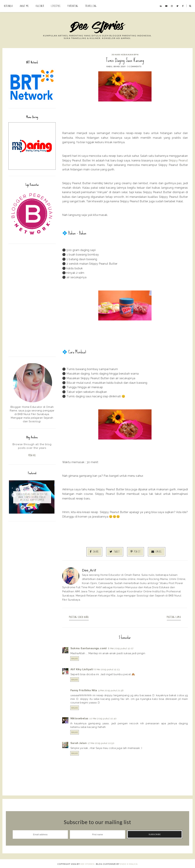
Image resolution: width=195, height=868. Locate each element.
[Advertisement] (32, 300)
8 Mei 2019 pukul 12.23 (107, 669)
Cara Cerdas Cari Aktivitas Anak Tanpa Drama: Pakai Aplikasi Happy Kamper (32, 498)
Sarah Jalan (79, 742)
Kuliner (40, 6)
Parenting (73, 6)
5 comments (134, 66)
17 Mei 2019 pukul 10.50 (101, 742)
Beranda (8, 6)
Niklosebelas (79, 718)
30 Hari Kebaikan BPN (125, 55)
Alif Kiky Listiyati (82, 669)
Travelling (91, 6)
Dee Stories (87, 863)
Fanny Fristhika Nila (84, 690)
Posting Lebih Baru (80, 617)
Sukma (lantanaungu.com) (89, 648)
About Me (24, 6)
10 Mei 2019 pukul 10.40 (103, 718)
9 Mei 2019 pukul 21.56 (111, 690)
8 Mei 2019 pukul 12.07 (121, 648)
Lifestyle (56, 6)
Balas (75, 658)
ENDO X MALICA (129, 863)
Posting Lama (172, 617)
